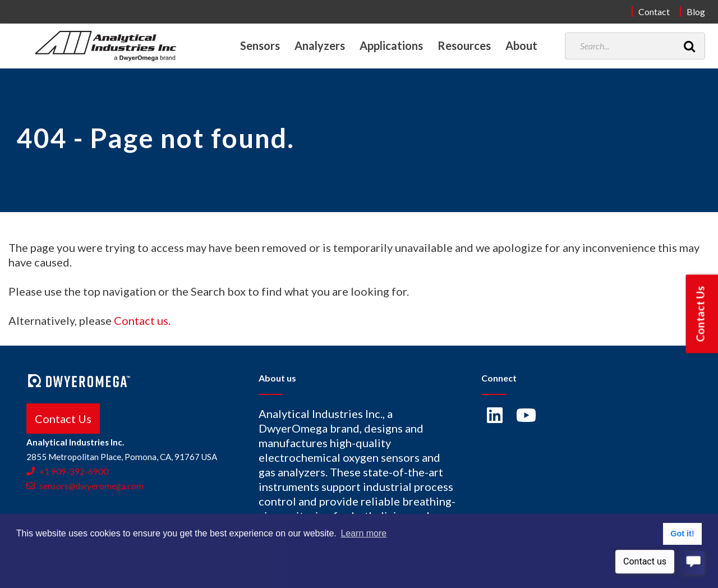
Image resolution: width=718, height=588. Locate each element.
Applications (391, 45)
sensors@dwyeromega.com (85, 486)
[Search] (689, 46)
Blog (696, 12)
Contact (654, 12)
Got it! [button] (682, 534)
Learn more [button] (363, 533)
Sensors (260, 45)
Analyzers (320, 45)
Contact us (141, 320)
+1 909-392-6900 (67, 471)
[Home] (106, 46)
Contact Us (63, 419)
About (521, 45)
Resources (464, 45)
